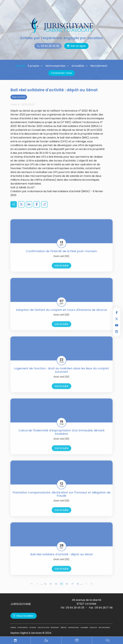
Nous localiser (25, 616)
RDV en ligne (117, 332)
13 (51, 588)
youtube (117, 325)
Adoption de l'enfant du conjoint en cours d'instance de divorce (61, 315)
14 (56, 588)
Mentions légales (104, 628)
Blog (108, 640)
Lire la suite (61, 270)
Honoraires (84, 628)
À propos (33, 66)
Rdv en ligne (78, 46)
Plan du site (93, 628)
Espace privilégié (46, 640)
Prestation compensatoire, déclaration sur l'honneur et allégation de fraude (62, 499)
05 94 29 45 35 (50, 46)
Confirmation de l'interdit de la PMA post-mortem (61, 256)
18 (78, 588)
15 (61, 588)
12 (45, 588)
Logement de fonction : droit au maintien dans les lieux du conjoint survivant (61, 375)
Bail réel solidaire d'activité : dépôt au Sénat (62, 559)
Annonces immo (74, 628)
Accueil (20, 66)
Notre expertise (55, 66)
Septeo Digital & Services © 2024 (31, 633)
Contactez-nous (61, 73)
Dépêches (64, 628)
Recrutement (99, 66)
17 (72, 588)
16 (67, 588)
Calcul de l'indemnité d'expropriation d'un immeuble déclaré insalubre (62, 437)
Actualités (78, 66)
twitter (117, 319)
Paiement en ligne (77, 640)
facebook (117, 312)
